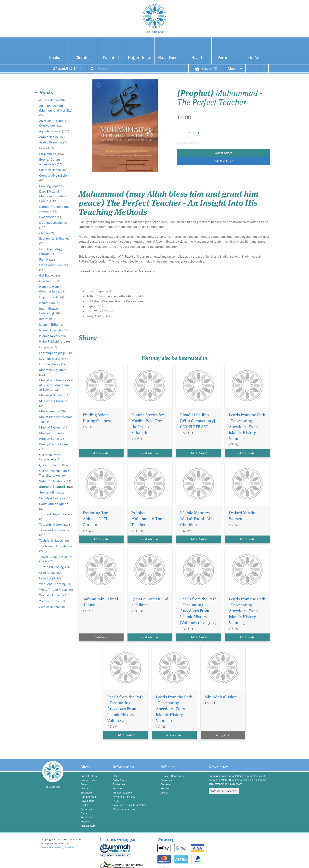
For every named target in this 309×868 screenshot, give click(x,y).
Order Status (120, 780)
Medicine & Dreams (53, 403)
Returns (165, 784)
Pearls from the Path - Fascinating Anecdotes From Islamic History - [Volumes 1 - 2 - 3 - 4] (198, 611)
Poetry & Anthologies (54, 447)
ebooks (47, 233)
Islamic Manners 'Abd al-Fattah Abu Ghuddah (197, 519)
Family (48, 259)
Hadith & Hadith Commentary (52, 289)
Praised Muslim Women (243, 516)
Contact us (119, 784)
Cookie (164, 793)
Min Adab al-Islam (221, 697)
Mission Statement (123, 793)
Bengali (47, 148)
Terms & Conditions (172, 776)
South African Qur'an (54, 506)
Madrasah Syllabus (53, 372)
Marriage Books (54, 395)
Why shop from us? (124, 797)
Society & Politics (55, 498)
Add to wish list (223, 161)
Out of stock (101, 637)
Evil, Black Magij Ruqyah (51, 251)
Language (48, 347)
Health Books (52, 303)
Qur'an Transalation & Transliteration (54, 473)
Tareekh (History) (55, 524)
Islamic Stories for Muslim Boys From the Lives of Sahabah (148, 424)
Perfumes (226, 58)
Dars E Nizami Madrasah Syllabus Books (53, 196)
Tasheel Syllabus (54, 540)
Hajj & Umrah (140, 58)
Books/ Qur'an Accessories (51, 162)
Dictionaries (51, 217)
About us (118, 788)
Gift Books (49, 275)
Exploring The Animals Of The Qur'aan (97, 519)
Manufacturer (89, 826)
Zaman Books (52, 607)
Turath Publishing (54, 567)
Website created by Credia (58, 847)
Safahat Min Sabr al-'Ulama (101, 602)
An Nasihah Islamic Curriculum (53, 123)
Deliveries (166, 780)
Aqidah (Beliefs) (54, 131)
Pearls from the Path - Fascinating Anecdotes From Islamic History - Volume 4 (247, 427)
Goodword (50, 281)
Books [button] (46, 93)
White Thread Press (56, 590)
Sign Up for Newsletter (224, 791)
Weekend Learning (54, 584)
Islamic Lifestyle (53, 330)
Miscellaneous (52, 411)
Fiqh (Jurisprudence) (54, 267)
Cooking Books (52, 186)
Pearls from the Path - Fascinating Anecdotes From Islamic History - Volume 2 (125, 709)
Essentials (112, 58)
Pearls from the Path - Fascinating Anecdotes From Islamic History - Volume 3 (247, 611)
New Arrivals (88, 780)
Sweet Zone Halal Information (130, 805)
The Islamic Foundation (56, 548)
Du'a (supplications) (53, 225)
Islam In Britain (52, 324)
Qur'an (254, 58)
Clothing (83, 58)
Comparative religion (54, 178)
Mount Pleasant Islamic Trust (56, 419)
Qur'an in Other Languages (50, 457)
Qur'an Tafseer (53, 465)
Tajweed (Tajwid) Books (56, 516)
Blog (115, 776)
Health (197, 58)
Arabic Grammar (54, 142)
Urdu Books (50, 573)
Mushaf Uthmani (54, 433)
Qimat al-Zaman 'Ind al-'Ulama (150, 602)
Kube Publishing (54, 341)
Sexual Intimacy (52, 492)
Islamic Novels (52, 336)
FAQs (116, 801)
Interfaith (48, 319)
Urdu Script (50, 578)
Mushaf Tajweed (54, 427)
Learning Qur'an (53, 359)
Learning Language (55, 353)
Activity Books (52, 100)
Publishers (87, 817)
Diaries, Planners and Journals (54, 209)
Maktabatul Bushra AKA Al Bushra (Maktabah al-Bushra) (56, 385)
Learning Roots (53, 364)
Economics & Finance (54, 241)
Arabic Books (52, 137)
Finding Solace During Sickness (97, 418)
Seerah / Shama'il (56, 487)
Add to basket (223, 153)
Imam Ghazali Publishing (49, 311)
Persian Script (52, 439)
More (235, 68)
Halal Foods (169, 58)
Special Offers (89, 776)
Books (54, 58)
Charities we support (124, 809)
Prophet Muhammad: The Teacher (147, 519)
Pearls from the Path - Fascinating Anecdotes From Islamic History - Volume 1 (174, 709)
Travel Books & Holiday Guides (55, 559)
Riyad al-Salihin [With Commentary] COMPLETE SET (198, 421)
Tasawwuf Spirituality (54, 532)
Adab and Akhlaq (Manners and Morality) (56, 110)
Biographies (51, 154)
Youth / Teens (52, 601)
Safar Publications (55, 481)
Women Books (53, 595)
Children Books (54, 170)
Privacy (165, 788)
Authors (85, 821)
